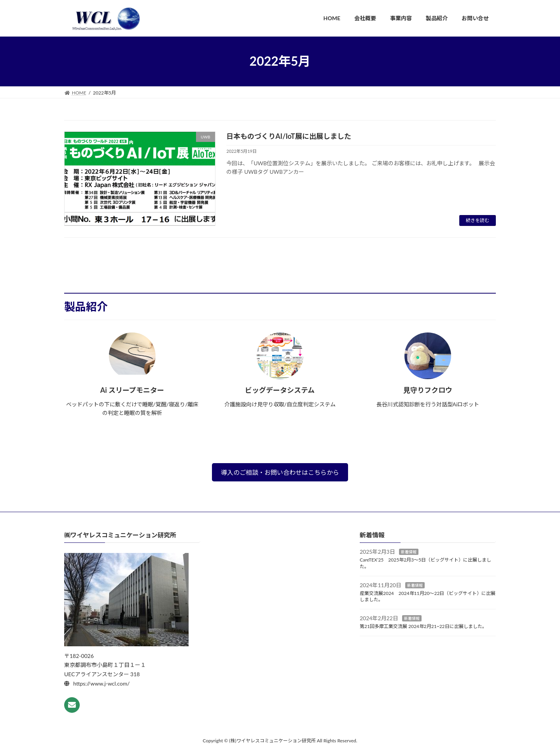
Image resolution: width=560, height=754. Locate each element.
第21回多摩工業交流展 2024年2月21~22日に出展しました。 (423, 626)
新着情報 (409, 552)
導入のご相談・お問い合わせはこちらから (280, 472)
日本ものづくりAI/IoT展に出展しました (289, 136)
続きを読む (478, 220)
